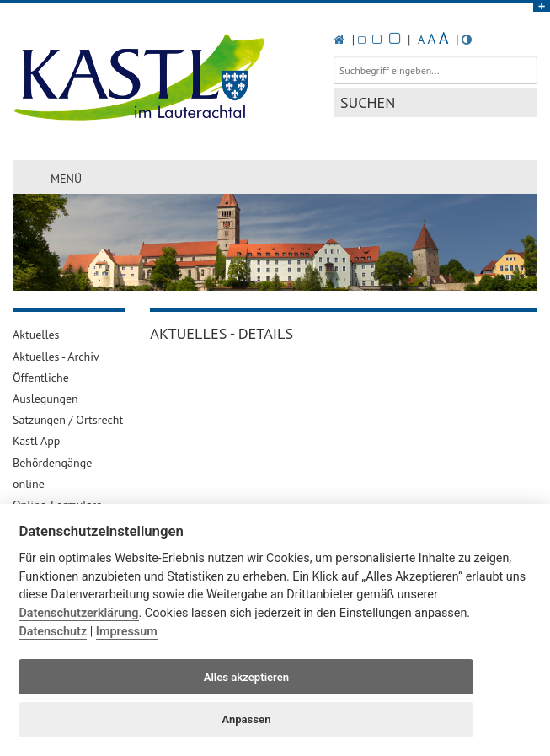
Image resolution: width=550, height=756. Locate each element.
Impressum (127, 632)
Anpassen (246, 719)
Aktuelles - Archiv (56, 357)
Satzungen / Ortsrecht (68, 420)
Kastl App (36, 441)
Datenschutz (53, 632)
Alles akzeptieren (246, 677)
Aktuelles (36, 335)
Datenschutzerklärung (78, 613)
